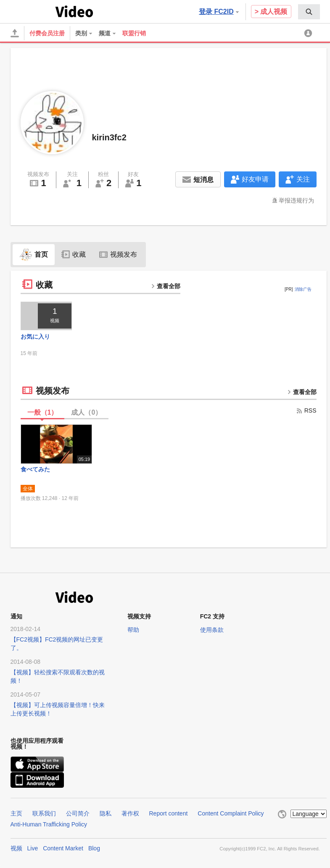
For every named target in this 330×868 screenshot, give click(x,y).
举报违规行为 (296, 200)
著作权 (130, 813)
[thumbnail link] (46, 316)
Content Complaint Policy (231, 813)
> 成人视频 (271, 12)
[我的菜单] (309, 33)
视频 (16, 848)
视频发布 (118, 254)
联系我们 (44, 813)
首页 (34, 254)
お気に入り (35, 337)
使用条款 (212, 630)
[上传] (15, 33)
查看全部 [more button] (166, 286)
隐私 (106, 813)
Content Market (63, 848)
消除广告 (303, 289)
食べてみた (35, 469)
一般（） (43, 412)
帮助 (133, 630)
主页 (16, 813)
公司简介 (78, 813)
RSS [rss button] (306, 410)
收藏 (74, 254)
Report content (169, 813)
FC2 (31, 11)
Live (33, 848)
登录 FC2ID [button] (219, 12)
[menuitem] (309, 12)
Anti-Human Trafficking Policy (49, 824)
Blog (94, 848)
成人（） (86, 412)
